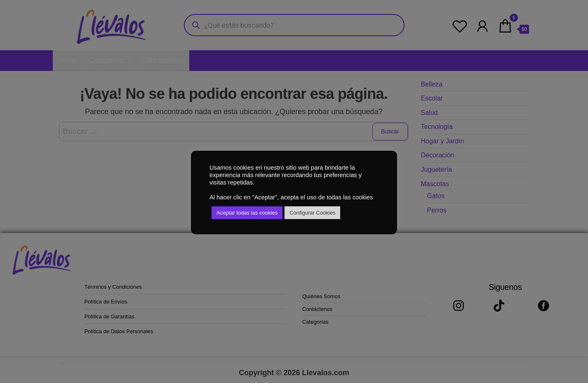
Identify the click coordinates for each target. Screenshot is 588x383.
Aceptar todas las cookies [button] (247, 213)
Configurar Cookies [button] (312, 213)
